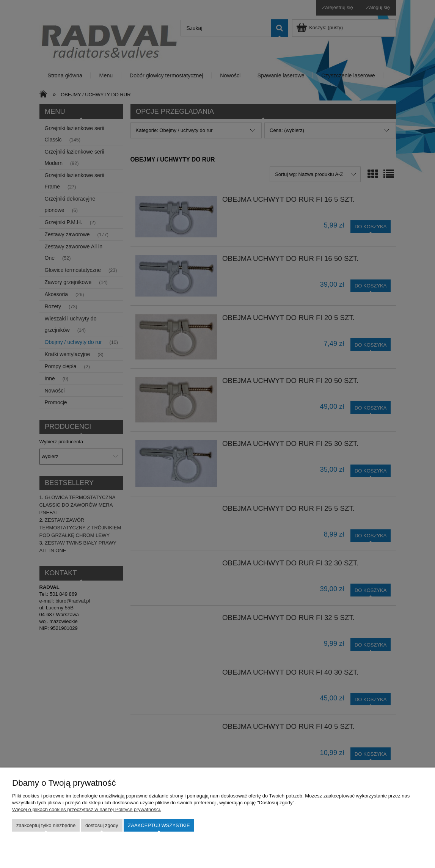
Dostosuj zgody (102, 825)
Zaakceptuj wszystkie (159, 825)
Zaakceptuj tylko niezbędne (46, 825)
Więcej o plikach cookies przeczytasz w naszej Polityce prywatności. (87, 809)
